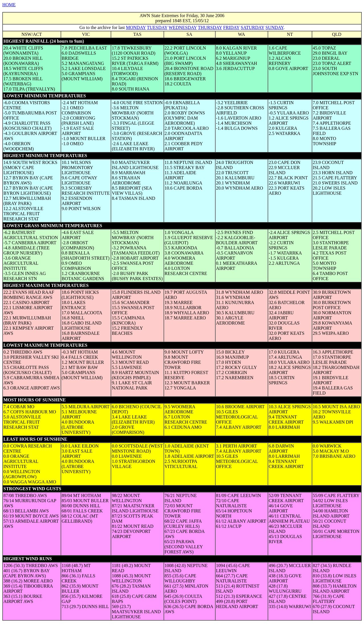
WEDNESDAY (183, 27)
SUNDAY (275, 27)
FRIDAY (231, 27)
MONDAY (136, 27)
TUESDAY (157, 27)
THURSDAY (210, 27)
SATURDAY (252, 27)
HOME (9, 5)
